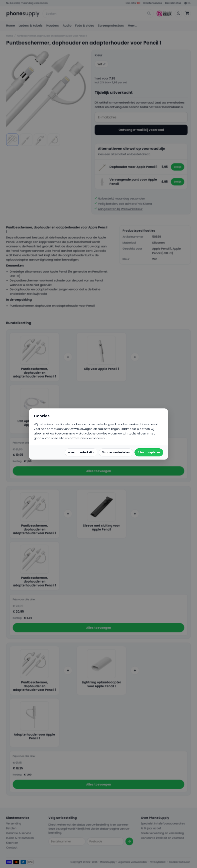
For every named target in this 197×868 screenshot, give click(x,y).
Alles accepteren (149, 452)
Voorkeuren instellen (116, 452)
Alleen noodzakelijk (81, 452)
